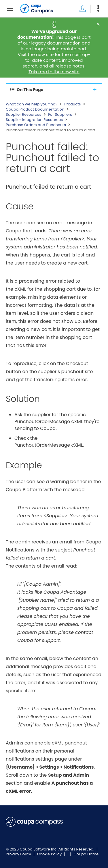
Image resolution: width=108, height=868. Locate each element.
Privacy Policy (19, 854)
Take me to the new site (54, 72)
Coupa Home (86, 854)
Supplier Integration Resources (34, 120)
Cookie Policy (50, 854)
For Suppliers (60, 115)
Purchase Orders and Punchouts (36, 125)
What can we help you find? (32, 104)
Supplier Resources (23, 115)
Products (72, 104)
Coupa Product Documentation (35, 109)
